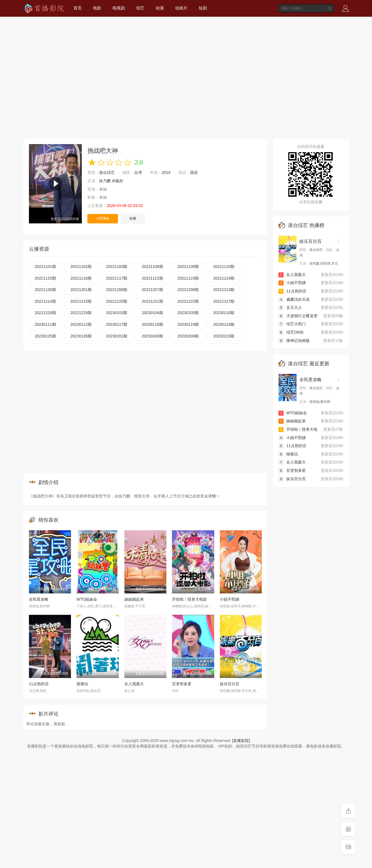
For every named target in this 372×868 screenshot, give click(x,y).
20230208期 (152, 336)
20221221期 (152, 301)
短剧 (203, 8)
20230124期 (224, 324)
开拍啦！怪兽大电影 (189, 599)
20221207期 (152, 290)
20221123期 (188, 278)
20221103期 (117, 267)
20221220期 (117, 301)
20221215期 (81, 301)
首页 (78, 8)
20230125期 (45, 336)
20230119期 (188, 324)
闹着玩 (82, 684)
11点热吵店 (39, 684)
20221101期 (45, 267)
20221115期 (45, 278)
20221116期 (81, 278)
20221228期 (45, 313)
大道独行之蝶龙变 (298, 316)
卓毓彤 (117, 181)
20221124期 (224, 278)
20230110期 (224, 313)
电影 (97, 8)
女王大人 (290, 307)
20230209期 (188, 336)
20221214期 (45, 301)
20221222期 (188, 301)
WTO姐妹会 (87, 599)
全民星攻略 (39, 599)
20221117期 (117, 278)
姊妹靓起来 (134, 599)
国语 (194, 172)
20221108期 (152, 267)
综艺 (140, 8)
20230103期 (117, 313)
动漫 (160, 8)
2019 (166, 172)
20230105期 (188, 313)
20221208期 (188, 290)
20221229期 (81, 313)
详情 (214, 496)
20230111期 (45, 324)
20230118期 (152, 324)
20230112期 (81, 324)
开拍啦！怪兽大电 (298, 429)
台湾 (138, 172)
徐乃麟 (105, 181)
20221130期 (45, 290)
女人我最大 (134, 684)
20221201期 (81, 290)
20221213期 (224, 290)
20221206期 (117, 290)
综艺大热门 (292, 324)
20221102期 (81, 267)
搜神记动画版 (294, 341)
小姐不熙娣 (230, 599)
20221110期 (224, 267)
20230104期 (152, 313)
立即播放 (103, 218)
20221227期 (224, 301)
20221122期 (152, 278)
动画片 (181, 8)
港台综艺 (107, 172)
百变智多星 (182, 684)
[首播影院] (241, 741)
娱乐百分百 (230, 684)
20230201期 (117, 336)
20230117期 (117, 324)
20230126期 (81, 336)
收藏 (133, 218)
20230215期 (224, 336)
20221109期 (188, 267)
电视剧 (119, 8)
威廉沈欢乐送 (294, 299)
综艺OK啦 (291, 332)
